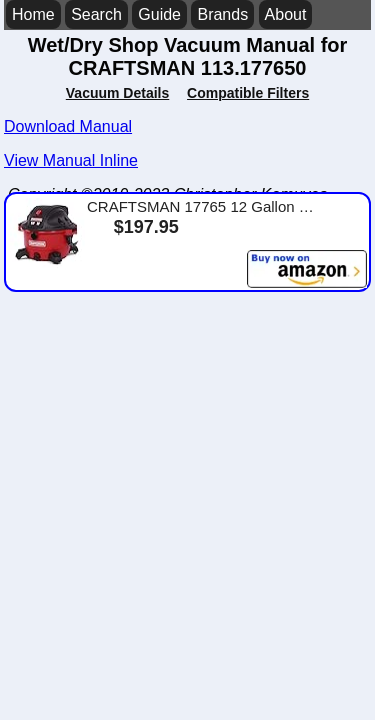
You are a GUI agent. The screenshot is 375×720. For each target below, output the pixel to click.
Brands (222, 14)
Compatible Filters (248, 93)
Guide (159, 14)
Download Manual (68, 126)
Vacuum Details (118, 93)
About (286, 14)
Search (96, 14)
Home (33, 14)
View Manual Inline (71, 160)
